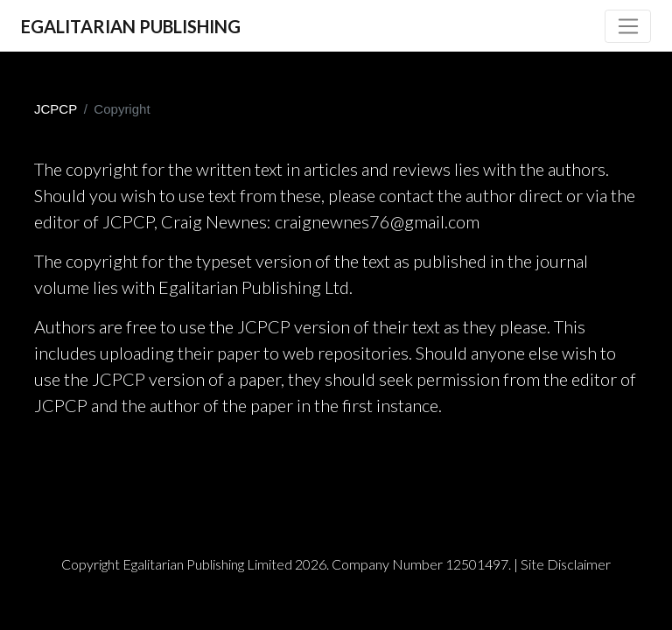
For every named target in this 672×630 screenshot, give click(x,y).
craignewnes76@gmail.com (377, 221)
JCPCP (56, 109)
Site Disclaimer (566, 564)
